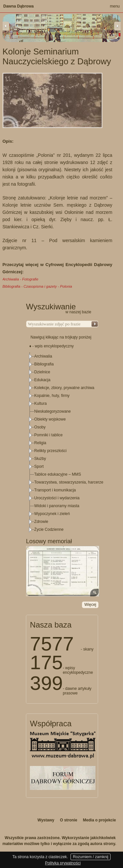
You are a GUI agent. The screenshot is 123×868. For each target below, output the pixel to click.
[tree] (62, 443)
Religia (40, 443)
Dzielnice (42, 372)
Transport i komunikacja (55, 490)
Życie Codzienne (49, 529)
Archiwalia (43, 356)
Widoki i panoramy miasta (57, 506)
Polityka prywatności (63, 863)
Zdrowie (41, 522)
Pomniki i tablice (48, 435)
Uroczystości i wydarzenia (57, 498)
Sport (39, 466)
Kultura (40, 403)
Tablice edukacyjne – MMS (58, 474)
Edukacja (42, 380)
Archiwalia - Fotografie (20, 279)
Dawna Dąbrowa (19, 6)
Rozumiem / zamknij (91, 857)
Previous (6, 26)
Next (117, 26)
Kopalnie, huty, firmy (52, 396)
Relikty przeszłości (50, 451)
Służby (40, 459)
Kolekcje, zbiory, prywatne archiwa (64, 388)
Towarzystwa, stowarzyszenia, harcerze (69, 482)
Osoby (40, 427)
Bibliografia (44, 364)
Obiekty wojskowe (50, 419)
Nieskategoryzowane (52, 411)
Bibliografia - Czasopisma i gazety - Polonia (37, 286)
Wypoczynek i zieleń (52, 514)
